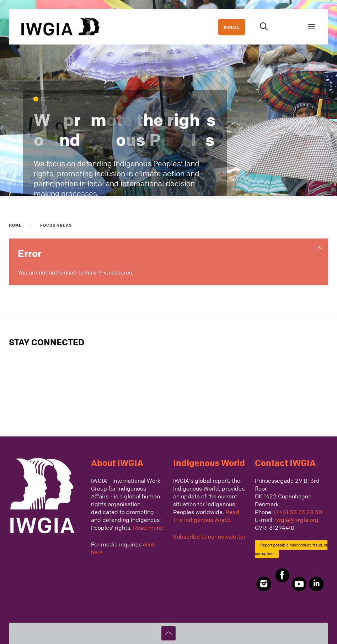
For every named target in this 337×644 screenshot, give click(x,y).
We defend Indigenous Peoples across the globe (45, 100)
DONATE (232, 27)
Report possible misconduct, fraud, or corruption (291, 549)
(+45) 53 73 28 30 (298, 512)
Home (15, 225)
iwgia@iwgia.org (297, 520)
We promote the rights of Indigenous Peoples (38, 100)
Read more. (148, 528)
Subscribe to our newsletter (209, 536)
